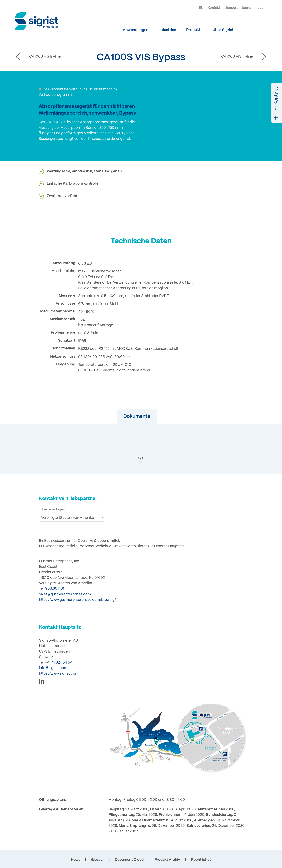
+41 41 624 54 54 (59, 663)
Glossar (97, 860)
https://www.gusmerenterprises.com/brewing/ (77, 600)
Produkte (194, 30)
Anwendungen (136, 30)
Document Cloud (129, 860)
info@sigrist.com (53, 668)
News (76, 860)
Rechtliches (201, 860)
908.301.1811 (55, 589)
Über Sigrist (223, 30)
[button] (127, 417)
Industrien (167, 30)
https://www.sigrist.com (59, 674)
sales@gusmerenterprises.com (65, 594)
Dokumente (127, 417)
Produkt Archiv (167, 860)
